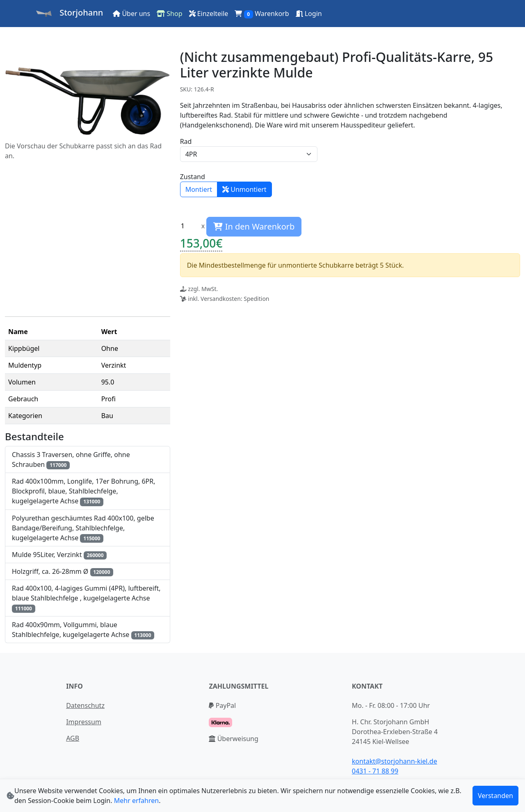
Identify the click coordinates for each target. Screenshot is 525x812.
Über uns (131, 14)
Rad (186, 141)
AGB (73, 738)
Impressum (84, 722)
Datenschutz (85, 705)
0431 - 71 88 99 (375, 771)
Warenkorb (262, 14)
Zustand (193, 177)
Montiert (199, 189)
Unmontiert (244, 189)
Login (309, 14)
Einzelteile (209, 14)
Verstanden (495, 796)
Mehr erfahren (136, 801)
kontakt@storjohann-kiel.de (395, 761)
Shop (169, 14)
